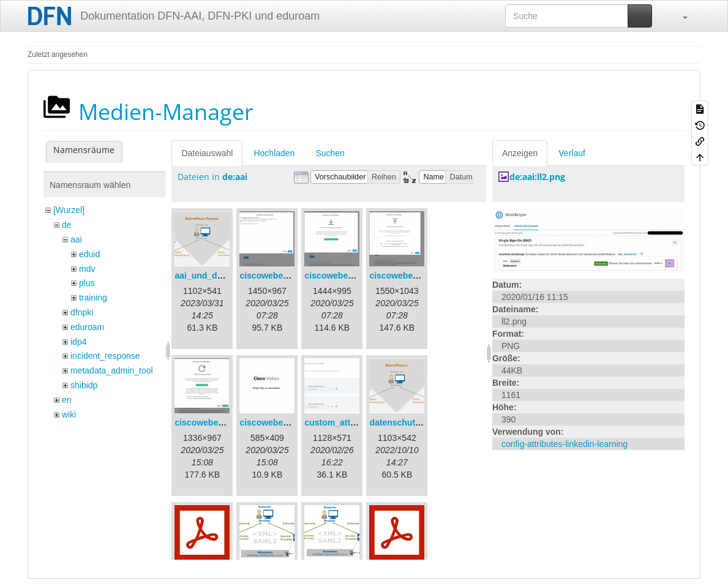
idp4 (78, 342)
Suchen (330, 153)
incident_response (105, 356)
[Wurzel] (69, 210)
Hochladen (274, 153)
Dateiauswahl (207, 153)
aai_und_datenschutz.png (227, 276)
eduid (89, 254)
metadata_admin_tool (112, 370)
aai (76, 239)
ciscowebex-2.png (341, 276)
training (93, 298)
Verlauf (572, 153)
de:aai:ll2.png (537, 177)
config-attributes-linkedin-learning (565, 444)
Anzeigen (520, 153)
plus (87, 283)
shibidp (84, 385)
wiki (69, 415)
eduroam (87, 327)
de (67, 225)
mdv (87, 269)
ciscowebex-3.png (406, 276)
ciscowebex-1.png (276, 276)
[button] (679, 16)
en (67, 400)
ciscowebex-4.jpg (210, 423)
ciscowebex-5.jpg (275, 423)
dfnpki (82, 312)
